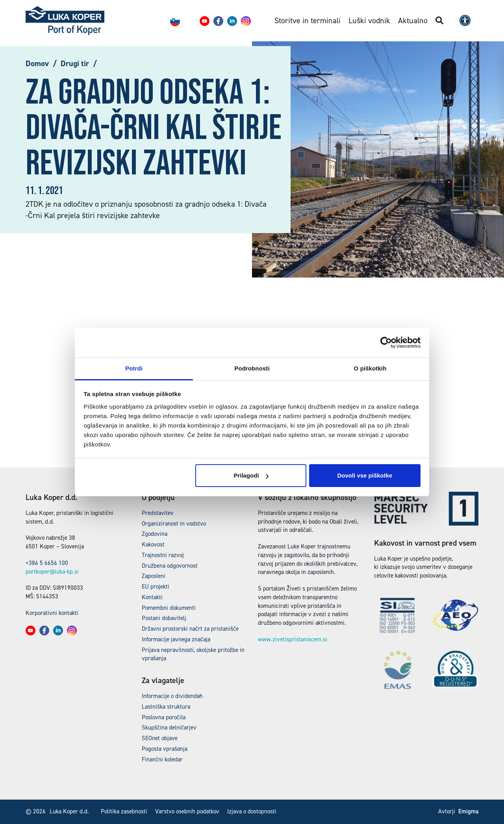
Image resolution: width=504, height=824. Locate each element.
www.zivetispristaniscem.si (293, 639)
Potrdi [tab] (134, 368)
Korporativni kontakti (52, 613)
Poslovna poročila (164, 717)
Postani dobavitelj (164, 618)
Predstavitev (158, 513)
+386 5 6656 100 (47, 563)
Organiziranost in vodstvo (174, 524)
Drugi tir (75, 63)
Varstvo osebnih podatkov (187, 811)
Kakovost (153, 544)
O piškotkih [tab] (370, 368)
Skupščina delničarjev (169, 728)
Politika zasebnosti (124, 811)
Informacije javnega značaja (176, 639)
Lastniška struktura (166, 707)
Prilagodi (251, 475)
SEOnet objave (160, 738)
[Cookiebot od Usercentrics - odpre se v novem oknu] (386, 343)
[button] (205, 21)
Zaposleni (154, 576)
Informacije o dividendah (172, 696)
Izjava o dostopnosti (252, 811)
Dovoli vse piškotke (365, 475)
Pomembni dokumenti (169, 608)
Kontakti (152, 597)
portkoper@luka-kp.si (52, 572)
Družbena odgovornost (170, 566)
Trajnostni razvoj (163, 555)
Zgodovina (155, 534)
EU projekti (156, 587)
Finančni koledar (162, 759)
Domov (37, 63)
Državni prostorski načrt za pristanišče (190, 629)
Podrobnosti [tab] (252, 368)
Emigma (468, 811)
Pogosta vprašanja (165, 749)
